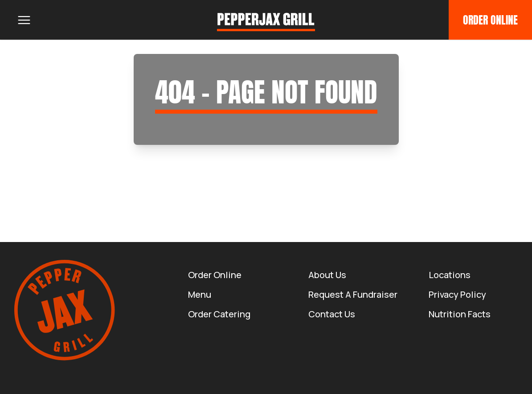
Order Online (490, 20)
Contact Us (332, 314)
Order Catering (219, 314)
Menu (200, 294)
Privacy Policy (457, 294)
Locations (450, 275)
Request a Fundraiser (353, 294)
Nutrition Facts (460, 314)
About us (327, 275)
